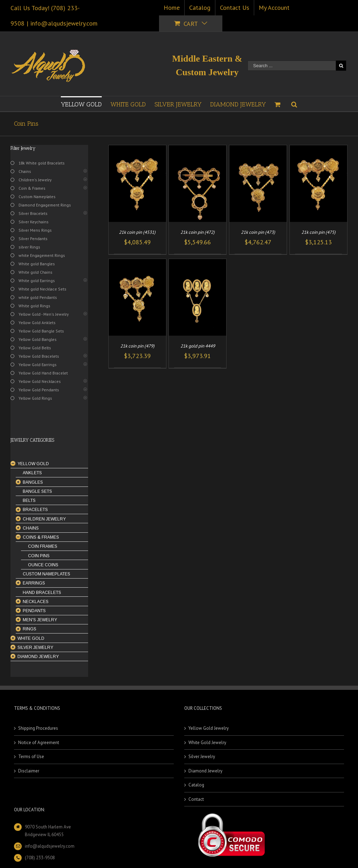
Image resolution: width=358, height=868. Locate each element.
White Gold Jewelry (207, 743)
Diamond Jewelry (205, 771)
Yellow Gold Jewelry (209, 728)
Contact (196, 799)
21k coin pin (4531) (137, 232)
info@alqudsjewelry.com (64, 23)
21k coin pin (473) (258, 232)
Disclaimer (29, 771)
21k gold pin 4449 (198, 346)
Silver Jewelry (202, 757)
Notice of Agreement (39, 743)
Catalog (196, 785)
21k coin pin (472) (198, 232)
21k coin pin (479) (137, 346)
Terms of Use (31, 757)
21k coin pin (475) (318, 232)
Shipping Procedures (38, 728)
